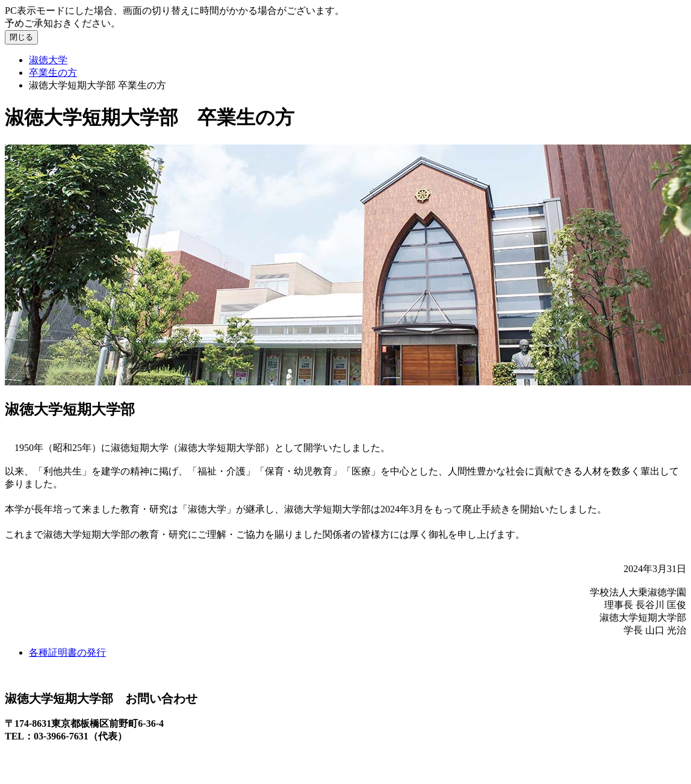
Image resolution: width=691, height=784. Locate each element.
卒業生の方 (53, 73)
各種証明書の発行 (67, 652)
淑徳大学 (48, 60)
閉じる (21, 37)
